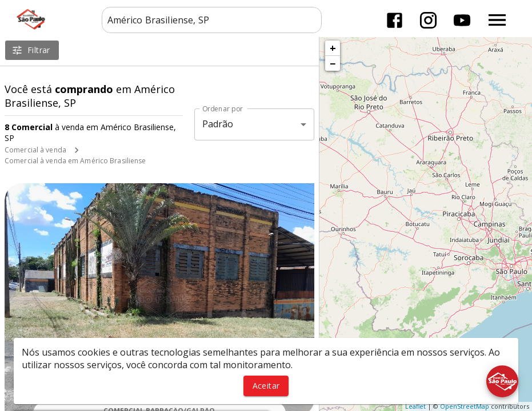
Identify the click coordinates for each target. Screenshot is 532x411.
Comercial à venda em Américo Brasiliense (75, 161)
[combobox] (212, 20)
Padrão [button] (218, 124)
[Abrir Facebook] (395, 20)
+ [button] (333, 48)
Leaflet (415, 406)
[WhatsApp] (30, 381)
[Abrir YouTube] (462, 20)
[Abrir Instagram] (428, 20)
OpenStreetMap (465, 406)
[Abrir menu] (497, 20)
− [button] (333, 63)
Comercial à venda (35, 150)
